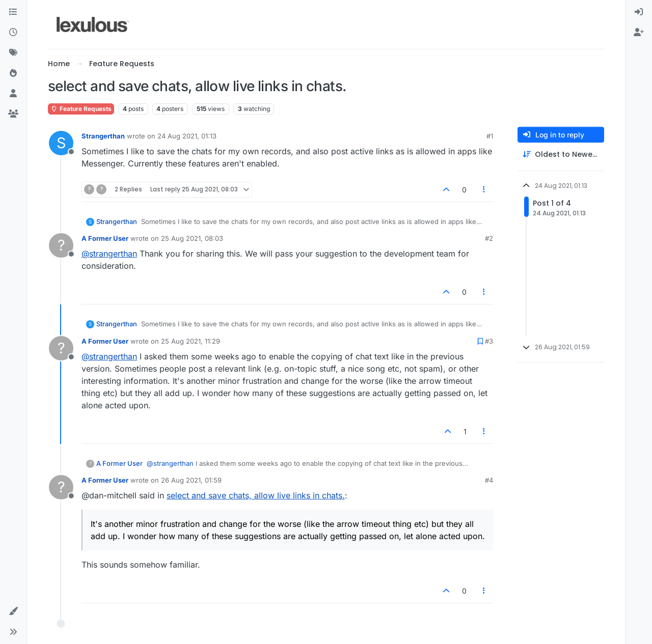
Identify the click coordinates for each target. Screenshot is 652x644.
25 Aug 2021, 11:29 (191, 341)
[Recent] (13, 33)
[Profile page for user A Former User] (61, 245)
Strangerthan (103, 136)
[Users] (13, 94)
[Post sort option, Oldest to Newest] (561, 155)
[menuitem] (639, 12)
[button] (13, 611)
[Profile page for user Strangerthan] (61, 143)
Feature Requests (81, 109)
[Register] (639, 33)
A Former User (105, 238)
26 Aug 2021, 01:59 (191, 480)
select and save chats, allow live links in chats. (256, 495)
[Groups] (13, 114)
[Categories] (13, 12)
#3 (489, 341)
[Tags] (13, 53)
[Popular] (13, 73)
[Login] (639, 12)
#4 (489, 480)
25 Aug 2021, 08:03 (192, 238)
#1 (490, 136)
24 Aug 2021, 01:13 (187, 136)
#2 (489, 238)
